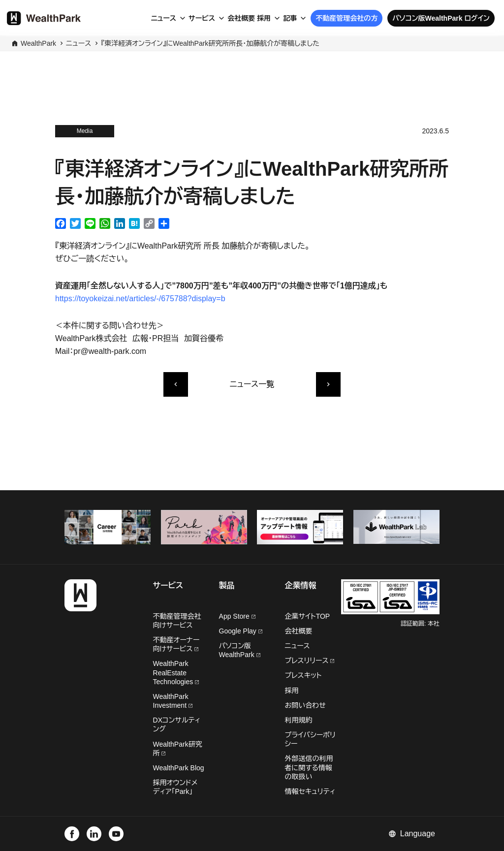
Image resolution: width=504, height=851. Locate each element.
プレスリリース (310, 661)
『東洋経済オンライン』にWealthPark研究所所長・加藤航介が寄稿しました (210, 43)
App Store (237, 616)
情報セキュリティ (310, 791)
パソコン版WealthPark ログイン (441, 18)
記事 (290, 18)
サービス (202, 18)
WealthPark (38, 43)
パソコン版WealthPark (240, 650)
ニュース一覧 (252, 384)
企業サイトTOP (308, 616)
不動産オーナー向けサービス (176, 644)
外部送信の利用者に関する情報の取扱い (309, 767)
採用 (264, 18)
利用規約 (299, 720)
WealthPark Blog (179, 768)
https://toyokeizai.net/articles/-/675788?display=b (140, 299)
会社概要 (241, 18)
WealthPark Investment (173, 701)
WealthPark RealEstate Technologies (176, 672)
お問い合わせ (305, 705)
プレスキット (303, 675)
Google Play (241, 631)
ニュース (163, 18)
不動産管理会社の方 (346, 18)
